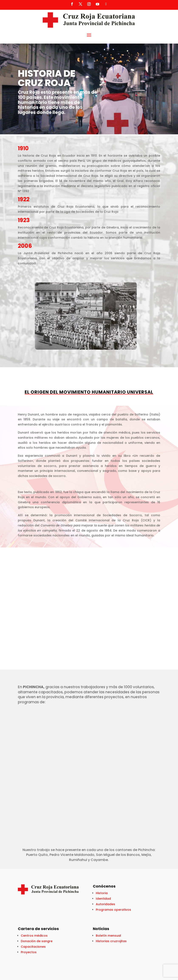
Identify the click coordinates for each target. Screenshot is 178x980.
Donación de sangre (37, 941)
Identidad (103, 899)
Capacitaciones (33, 947)
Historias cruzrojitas (111, 941)
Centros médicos (34, 936)
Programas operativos (113, 910)
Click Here (19, 120)
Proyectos (29, 952)
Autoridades (105, 904)
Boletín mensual (108, 936)
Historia (102, 893)
